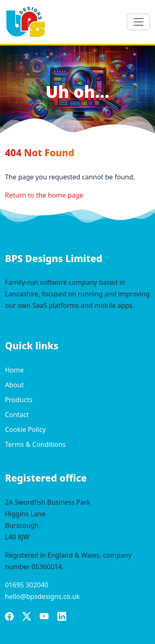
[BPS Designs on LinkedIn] (62, 618)
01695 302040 (27, 585)
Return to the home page (44, 195)
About (14, 385)
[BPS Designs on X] (27, 618)
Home (14, 370)
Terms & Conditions (35, 444)
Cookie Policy (25, 429)
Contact (17, 415)
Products (19, 400)
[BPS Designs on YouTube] (44, 618)
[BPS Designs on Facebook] (10, 618)
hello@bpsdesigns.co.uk (42, 596)
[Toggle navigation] (138, 22)
